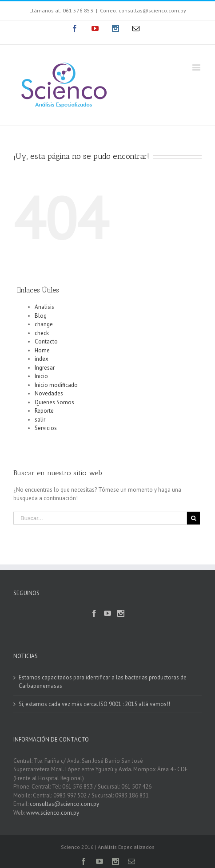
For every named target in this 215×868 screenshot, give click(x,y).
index (42, 359)
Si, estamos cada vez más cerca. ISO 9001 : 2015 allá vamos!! (94, 704)
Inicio (41, 376)
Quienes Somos (54, 402)
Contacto (46, 341)
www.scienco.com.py (53, 813)
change (44, 324)
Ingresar (45, 368)
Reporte (44, 411)
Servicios (46, 428)
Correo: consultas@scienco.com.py (143, 10)
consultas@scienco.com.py (64, 804)
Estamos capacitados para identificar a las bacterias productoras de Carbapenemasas (103, 682)
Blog (41, 316)
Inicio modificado (56, 385)
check (42, 333)
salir (40, 420)
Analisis (44, 307)
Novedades (49, 393)
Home (42, 350)
